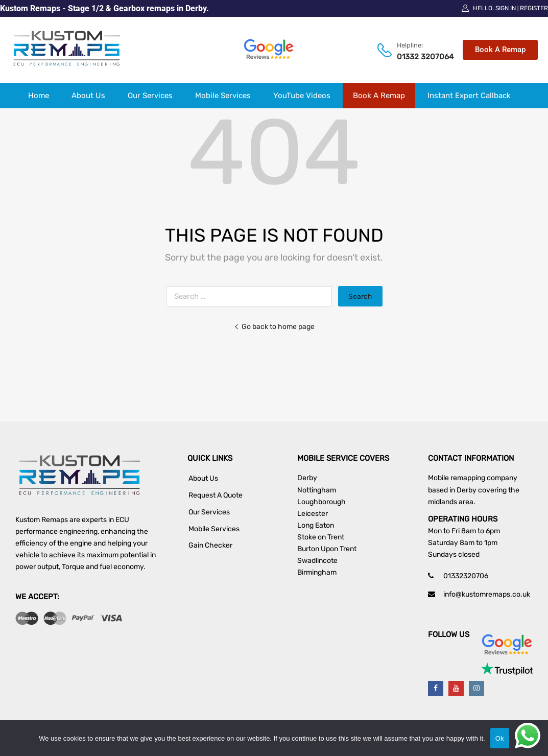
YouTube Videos (302, 96)
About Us (88, 96)
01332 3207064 (418, 57)
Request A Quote (216, 495)
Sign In (506, 8)
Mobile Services (223, 96)
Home (39, 96)
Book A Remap (379, 96)
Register (534, 8)
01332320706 (466, 576)
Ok (500, 738)
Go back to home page (274, 326)
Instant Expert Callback (469, 96)
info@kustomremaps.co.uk (487, 594)
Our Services (150, 96)
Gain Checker (210, 545)
